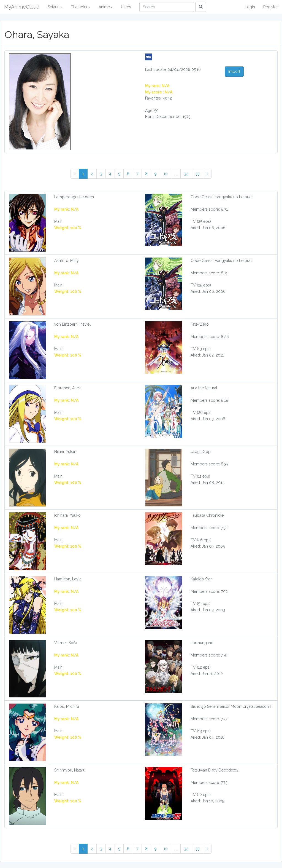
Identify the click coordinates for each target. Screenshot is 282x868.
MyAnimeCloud (22, 7)
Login (250, 7)
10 (166, 174)
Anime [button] (106, 7)
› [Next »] (207, 174)
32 (186, 174)
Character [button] (80, 7)
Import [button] (234, 71)
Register (271, 7)
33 (197, 174)
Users (126, 7)
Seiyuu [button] (55, 7)
